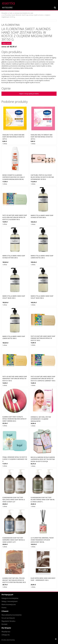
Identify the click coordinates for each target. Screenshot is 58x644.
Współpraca (6, 632)
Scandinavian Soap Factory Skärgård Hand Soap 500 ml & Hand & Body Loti (14, 540)
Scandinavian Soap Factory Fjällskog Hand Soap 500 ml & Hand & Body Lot (14, 500)
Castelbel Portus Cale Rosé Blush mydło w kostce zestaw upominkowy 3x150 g (42, 177)
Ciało (11, 13)
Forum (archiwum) (8, 618)
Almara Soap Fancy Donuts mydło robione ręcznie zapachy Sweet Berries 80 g (14, 419)
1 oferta (5, 144)
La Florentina (11, 25)
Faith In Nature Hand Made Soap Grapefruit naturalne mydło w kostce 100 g (15, 379)
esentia (8, 3)
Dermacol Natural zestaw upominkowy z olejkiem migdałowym (41, 419)
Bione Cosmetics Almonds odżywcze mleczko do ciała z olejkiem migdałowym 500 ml (14, 177)
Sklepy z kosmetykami (10, 601)
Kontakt (4, 624)
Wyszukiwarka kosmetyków (12, 615)
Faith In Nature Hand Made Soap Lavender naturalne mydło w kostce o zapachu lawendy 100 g (43, 379)
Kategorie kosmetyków (10, 598)
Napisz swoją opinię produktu (29, 94)
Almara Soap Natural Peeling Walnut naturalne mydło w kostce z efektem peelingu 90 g (14, 580)
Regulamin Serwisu (8, 621)
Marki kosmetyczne (9, 604)
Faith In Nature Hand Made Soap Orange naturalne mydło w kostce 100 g (43, 338)
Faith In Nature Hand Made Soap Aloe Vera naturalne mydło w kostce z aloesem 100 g (15, 217)
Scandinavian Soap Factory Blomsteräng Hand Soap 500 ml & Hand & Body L (43, 500)
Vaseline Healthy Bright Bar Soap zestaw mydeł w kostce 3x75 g (42, 137)
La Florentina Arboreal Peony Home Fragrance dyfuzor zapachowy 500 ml (42, 540)
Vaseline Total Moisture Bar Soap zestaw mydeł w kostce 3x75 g (13, 137)
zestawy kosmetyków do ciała (24, 13)
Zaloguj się (6, 635)
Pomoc (4, 608)
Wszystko (4, 13)
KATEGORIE (7, 8)
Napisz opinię (6, 43)
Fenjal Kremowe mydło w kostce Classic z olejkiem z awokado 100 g (15, 459)
